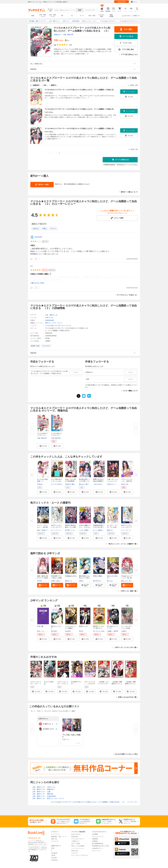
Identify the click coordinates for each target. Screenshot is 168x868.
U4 (94, 631)
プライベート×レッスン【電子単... (127, 480)
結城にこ (132, 581)
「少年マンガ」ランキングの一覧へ (126, 647)
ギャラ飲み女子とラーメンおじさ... (56, 481)
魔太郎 (74, 484)
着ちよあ (110, 581)
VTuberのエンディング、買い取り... (127, 578)
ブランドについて (98, 837)
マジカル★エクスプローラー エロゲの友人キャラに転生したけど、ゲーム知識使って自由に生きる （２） (84, 109)
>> (120, 153)
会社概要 (95, 834)
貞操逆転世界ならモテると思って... (98, 527)
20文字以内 (38, 237)
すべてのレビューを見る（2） (127, 295)
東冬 (38, 530)
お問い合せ (75, 851)
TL (72, 16)
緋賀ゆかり (58, 35)
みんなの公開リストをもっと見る (126, 754)
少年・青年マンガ (43, 16)
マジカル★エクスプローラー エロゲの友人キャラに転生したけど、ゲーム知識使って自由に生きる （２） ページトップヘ (94, 802)
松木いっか (41, 631)
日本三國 (40, 626)
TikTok (53, 855)
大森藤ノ (110, 631)
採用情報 (95, 839)
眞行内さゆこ (97, 581)
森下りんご (89, 484)
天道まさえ (111, 484)
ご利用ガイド (136, 16)
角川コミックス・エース (54, 323)
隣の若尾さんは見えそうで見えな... (84, 578)
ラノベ (82, 16)
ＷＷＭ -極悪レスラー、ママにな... (85, 526)
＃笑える (36, 229)
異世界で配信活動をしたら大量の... (70, 527)
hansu (123, 484)
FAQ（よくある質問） (78, 846)
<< (48, 153)
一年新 (117, 484)
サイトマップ (96, 851)
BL (62, 16)
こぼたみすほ (97, 484)
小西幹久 (124, 631)
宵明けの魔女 (98, 576)
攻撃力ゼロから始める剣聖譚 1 (98, 480)
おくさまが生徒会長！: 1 (42, 480)
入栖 (64, 35)
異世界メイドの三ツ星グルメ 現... (98, 628)
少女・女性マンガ (52, 16)
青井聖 (116, 631)
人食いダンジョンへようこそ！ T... (112, 481)
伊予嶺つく (69, 530)
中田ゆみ (40, 484)
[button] (43, 446)
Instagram (54, 853)
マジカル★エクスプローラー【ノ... (56, 435)
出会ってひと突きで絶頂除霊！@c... (70, 481)
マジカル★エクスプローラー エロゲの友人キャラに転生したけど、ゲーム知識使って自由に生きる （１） (84, 90)
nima (103, 631)
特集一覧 (54, 839)
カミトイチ (55, 530)
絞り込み (50, 10)
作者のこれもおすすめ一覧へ (128, 697)
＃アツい (53, 229)
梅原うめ (110, 530)
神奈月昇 (70, 35)
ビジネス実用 (101, 16)
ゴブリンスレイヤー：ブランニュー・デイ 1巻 (63, 684)
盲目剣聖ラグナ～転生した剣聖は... (56, 578)
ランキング (55, 841)
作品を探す (75, 837)
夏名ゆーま (69, 581)
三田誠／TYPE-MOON (48, 530)
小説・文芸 (92, 16)
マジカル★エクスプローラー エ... (42, 435)
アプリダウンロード (78, 839)
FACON (39, 581)
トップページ (55, 834)
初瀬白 (86, 530)
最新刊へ (54, 85)
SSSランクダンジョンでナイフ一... (56, 527)
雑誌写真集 (111, 16)
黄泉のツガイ (84, 626)
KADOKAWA (50, 320)
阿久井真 (54, 631)
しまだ (81, 530)
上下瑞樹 (62, 530)
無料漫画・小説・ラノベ (59, 837)
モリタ (98, 631)
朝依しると (125, 581)
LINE (53, 848)
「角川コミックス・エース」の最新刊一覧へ (122, 544)
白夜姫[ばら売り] (71, 576)
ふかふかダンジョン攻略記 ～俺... (70, 628)
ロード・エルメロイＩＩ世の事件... (42, 527)
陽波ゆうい (102, 530)
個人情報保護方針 (98, 844)
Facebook (54, 860)
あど (62, 581)
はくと (95, 530)
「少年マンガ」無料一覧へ (129, 591)
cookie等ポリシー (98, 848)
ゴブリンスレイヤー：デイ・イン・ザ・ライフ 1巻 (36, 685)
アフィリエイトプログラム (80, 855)
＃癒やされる (35, 283)
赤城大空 (68, 484)
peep (58, 581)
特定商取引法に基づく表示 (101, 846)
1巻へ (45, 85)
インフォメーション (78, 848)
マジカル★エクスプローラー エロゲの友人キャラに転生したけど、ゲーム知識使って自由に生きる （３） (84, 128)
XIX (127, 484)
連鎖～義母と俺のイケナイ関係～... (42, 578)
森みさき (82, 484)
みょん (75, 530)
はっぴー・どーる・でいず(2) (112, 526)
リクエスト (75, 853)
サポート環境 (75, 844)
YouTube (54, 858)
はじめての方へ (127, 16)
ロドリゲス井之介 (57, 484)
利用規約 (95, 841)
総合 (33, 16)
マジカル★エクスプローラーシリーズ (58, 326)
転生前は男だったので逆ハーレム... (84, 481)
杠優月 (53, 581)
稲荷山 (81, 581)
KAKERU (68, 631)
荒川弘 (81, 631)
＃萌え (44, 229)
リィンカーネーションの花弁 (126, 627)
